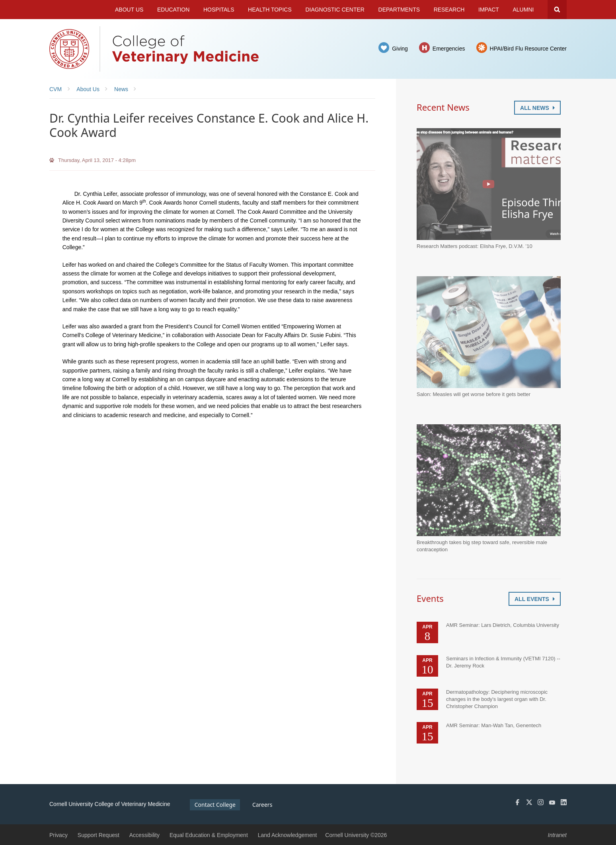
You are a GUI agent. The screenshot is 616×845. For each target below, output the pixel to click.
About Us (129, 10)
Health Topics (270, 10)
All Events (535, 599)
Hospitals (219, 10)
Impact (489, 10)
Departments (399, 10)
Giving (400, 49)
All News (537, 108)
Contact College (215, 805)
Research (449, 10)
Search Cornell (557, 10)
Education (173, 10)
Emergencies (449, 49)
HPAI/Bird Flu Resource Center (528, 49)
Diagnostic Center (335, 10)
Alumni (523, 10)
